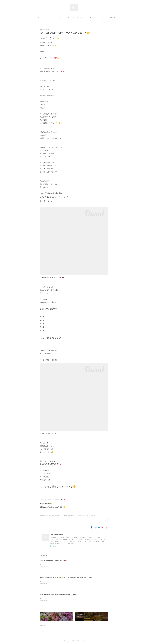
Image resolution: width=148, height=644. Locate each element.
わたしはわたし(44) (61, 515)
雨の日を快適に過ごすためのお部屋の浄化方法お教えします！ (59, 595)
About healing (47, 18)
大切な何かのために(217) (83, 515)
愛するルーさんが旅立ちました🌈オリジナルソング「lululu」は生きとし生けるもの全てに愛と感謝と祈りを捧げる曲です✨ (77, 578)
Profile (38, 18)
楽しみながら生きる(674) (71, 515)
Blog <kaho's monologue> (96, 18)
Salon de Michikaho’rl (112, 18)
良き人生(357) (92, 515)
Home (32, 18)
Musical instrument (69, 18)
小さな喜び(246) (43, 515)
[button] (32, 18)
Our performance (82, 18)
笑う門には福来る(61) (52, 515)
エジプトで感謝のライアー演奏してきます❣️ (53, 561)
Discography (57, 18)
